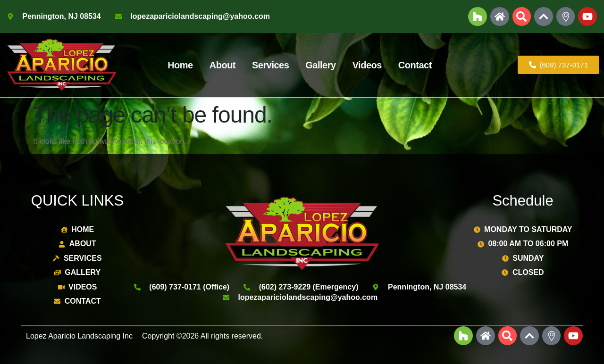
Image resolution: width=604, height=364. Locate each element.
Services (270, 65)
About (222, 65)
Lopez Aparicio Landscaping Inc (79, 336)
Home (180, 65)
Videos (367, 65)
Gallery (320, 65)
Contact (415, 65)
